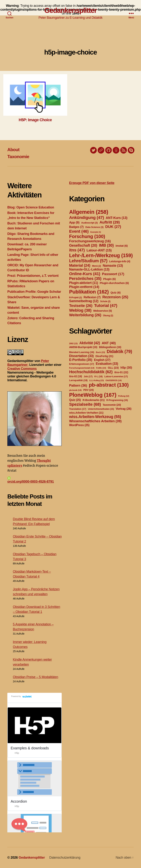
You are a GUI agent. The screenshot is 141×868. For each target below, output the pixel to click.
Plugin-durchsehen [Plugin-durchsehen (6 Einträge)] (114, 283)
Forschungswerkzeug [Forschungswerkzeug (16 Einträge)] (90, 241)
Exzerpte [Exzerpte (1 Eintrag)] (96, 232)
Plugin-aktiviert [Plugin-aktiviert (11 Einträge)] (83, 283)
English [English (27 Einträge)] (102, 360)
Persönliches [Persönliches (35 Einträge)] (85, 279)
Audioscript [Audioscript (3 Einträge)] (89, 223)
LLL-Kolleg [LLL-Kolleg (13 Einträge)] (97, 380)
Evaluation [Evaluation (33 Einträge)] (107, 364)
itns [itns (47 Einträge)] (77, 250)
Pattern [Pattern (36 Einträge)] (78, 385)
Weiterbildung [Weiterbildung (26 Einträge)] (85, 315)
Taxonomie (18, 157)
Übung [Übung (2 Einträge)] (108, 316)
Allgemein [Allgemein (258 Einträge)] (89, 212)
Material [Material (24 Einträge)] (80, 265)
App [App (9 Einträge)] (74, 223)
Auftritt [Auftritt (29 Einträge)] (110, 222)
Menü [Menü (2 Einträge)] (97, 266)
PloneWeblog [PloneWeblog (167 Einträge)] (93, 395)
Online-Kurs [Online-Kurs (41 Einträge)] (85, 274)
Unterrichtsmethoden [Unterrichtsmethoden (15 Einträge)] (101, 409)
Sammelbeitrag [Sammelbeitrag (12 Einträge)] (84, 301)
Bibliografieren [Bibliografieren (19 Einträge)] (110, 347)
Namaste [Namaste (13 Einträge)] (113, 266)
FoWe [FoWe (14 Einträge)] (101, 368)
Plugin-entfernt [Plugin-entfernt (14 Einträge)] (84, 287)
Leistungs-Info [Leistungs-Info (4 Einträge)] (120, 261)
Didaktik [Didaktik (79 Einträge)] (119, 351)
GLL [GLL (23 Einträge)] (113, 368)
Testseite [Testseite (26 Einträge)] (81, 306)
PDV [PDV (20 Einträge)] (88, 390)
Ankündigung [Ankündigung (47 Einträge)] (86, 217)
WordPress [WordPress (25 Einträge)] (79, 425)
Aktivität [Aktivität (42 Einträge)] (90, 343)
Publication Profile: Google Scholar (34, 292)
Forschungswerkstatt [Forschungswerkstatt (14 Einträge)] (82, 368)
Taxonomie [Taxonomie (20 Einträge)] (112, 405)
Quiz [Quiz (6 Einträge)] (116, 292)
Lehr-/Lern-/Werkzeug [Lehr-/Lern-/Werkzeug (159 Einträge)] (101, 255)
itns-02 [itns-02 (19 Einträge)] (75, 376)
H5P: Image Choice (35, 120)
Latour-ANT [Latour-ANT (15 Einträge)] (99, 250)
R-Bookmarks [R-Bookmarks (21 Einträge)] (94, 400)
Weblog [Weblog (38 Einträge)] (80, 310)
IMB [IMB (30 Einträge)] (106, 245)
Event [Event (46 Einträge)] (79, 231)
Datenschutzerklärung (65, 858)
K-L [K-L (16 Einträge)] (98, 377)
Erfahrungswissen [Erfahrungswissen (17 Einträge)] (81, 364)
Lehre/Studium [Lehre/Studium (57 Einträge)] (88, 261)
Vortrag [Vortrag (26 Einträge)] (123, 409)
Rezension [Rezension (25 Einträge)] (115, 297)
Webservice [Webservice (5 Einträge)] (103, 311)
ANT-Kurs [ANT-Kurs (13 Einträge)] (117, 218)
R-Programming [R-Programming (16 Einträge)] (117, 400)
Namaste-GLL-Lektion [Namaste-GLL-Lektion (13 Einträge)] (89, 269)
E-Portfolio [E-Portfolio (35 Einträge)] (81, 360)
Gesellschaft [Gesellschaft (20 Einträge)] (83, 245)
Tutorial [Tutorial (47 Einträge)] (106, 305)
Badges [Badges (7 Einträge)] (76, 227)
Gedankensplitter (70, 10)
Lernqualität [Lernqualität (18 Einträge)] (78, 380)
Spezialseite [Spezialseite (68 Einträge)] (85, 404)
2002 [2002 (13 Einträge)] (73, 343)
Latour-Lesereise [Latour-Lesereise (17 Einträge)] (116, 376)
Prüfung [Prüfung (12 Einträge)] (124, 396)
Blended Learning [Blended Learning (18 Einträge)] (82, 352)
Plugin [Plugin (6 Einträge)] (109, 279)
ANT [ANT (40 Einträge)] (109, 343)
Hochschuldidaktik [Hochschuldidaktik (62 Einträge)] (91, 372)
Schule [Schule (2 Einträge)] (105, 301)
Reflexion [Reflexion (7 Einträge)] (92, 297)
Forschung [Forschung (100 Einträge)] (87, 236)
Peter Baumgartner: (28, 363)
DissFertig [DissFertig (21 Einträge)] (104, 356)
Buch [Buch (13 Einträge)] (100, 352)
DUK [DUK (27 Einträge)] (113, 227)
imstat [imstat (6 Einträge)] (122, 246)
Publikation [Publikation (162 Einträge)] (89, 292)
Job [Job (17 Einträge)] (88, 376)
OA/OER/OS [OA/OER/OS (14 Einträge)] (114, 380)
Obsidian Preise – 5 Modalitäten (36, 677)
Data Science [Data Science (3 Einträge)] (94, 227)
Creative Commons (22, 369)
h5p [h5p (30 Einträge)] (126, 368)
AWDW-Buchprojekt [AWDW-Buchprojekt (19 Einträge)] (83, 347)
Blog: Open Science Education (31, 207)
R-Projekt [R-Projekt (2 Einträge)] (75, 298)
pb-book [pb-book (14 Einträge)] (75, 390)
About (13, 150)
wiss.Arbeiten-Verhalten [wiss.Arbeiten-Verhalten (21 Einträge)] (86, 413)
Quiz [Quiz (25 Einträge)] (75, 400)
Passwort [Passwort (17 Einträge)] (113, 274)
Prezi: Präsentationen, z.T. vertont (33, 276)
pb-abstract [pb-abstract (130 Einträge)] (109, 385)
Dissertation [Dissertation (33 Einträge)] (81, 356)
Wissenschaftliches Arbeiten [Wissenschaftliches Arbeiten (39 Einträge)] (95, 421)
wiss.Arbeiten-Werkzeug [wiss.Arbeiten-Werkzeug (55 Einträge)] (95, 417)
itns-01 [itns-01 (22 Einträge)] (121, 372)
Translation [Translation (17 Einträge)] (78, 409)
